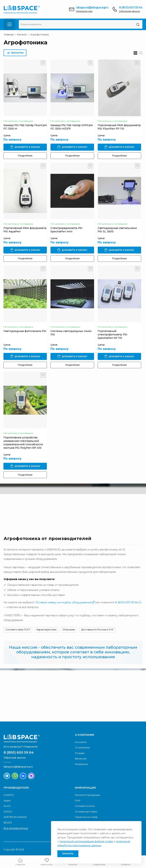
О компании (82, 747)
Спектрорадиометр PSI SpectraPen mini (66, 230)
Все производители (16, 828)
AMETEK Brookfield (15, 817)
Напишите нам (84, 11)
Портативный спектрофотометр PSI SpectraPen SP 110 (113, 334)
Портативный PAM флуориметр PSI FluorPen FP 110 (119, 127)
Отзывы (80, 753)
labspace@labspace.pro (92, 7)
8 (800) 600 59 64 (131, 7)
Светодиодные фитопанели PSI (25, 331)
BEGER (8, 823)
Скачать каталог (33, 706)
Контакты (81, 742)
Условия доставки (86, 812)
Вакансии (81, 758)
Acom (7, 806)
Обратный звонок (130, 11)
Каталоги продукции (87, 795)
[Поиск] (138, 24)
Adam (7, 801)
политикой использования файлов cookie (86, 841)
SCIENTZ (9, 795)
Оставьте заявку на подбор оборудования (65, 602)
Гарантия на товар (86, 817)
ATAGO (8, 812)
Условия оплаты (85, 806)
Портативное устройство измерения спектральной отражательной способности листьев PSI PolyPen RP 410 (23, 443)
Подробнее (25, 156)
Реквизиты (82, 764)
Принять (68, 854)
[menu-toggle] (9, 24)
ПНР (78, 801)
